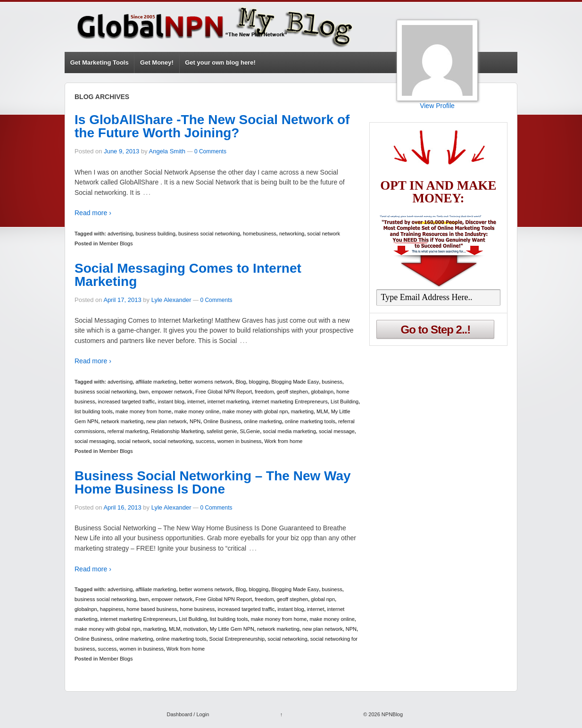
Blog (241, 382)
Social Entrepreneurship (237, 639)
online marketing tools (310, 421)
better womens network (206, 382)
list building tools (94, 411)
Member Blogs (116, 243)
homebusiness (260, 234)
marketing (302, 411)
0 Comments (210, 151)
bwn (144, 392)
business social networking (209, 234)
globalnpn (322, 392)
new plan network (166, 421)
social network (324, 234)
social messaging (94, 441)
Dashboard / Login (188, 714)
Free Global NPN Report (224, 392)
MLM (322, 411)
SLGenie (250, 431)
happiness (112, 609)
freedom (264, 392)
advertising (120, 234)
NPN (195, 421)
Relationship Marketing (177, 431)
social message (337, 431)
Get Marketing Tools (100, 63)
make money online (197, 411)
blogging (259, 382)
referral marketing (128, 431)
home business (197, 609)
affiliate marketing (156, 382)
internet (196, 402)
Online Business (222, 421)
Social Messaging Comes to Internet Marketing (188, 275)
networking (292, 234)
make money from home (144, 411)
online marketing (263, 421)
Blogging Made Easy (295, 382)
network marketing (122, 421)
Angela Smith (167, 151)
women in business (240, 441)
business (332, 382)
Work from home (283, 441)
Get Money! (157, 63)
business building (155, 234)
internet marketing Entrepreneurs (290, 402)
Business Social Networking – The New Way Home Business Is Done (213, 482)
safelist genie (222, 431)
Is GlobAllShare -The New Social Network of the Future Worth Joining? (212, 126)
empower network (172, 392)
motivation (195, 629)
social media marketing (289, 431)
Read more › (93, 213)
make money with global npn (255, 411)
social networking (173, 441)
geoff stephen (292, 392)
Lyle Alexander (171, 300)
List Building (345, 402)
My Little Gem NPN (232, 629)
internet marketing (228, 402)
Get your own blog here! (220, 63)
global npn (323, 599)
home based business (152, 609)
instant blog (171, 402)
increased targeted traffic (127, 402)
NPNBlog (391, 714)
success (205, 441)
